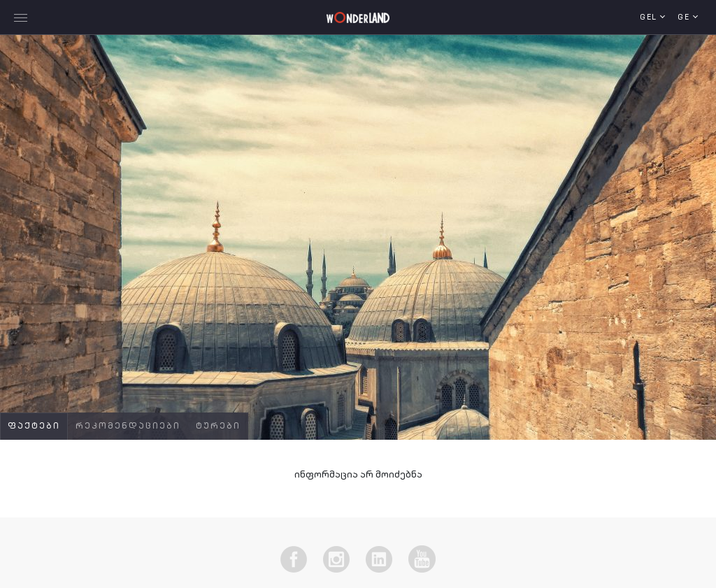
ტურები (218, 426)
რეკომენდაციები (128, 426)
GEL (650, 18)
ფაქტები (34, 426)
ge (685, 18)
